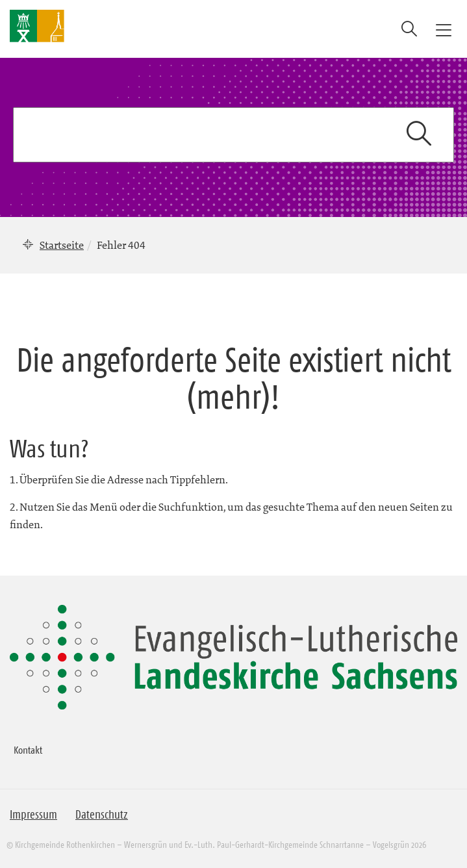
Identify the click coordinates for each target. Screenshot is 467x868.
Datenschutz (102, 815)
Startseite (62, 245)
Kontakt (28, 750)
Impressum (33, 815)
